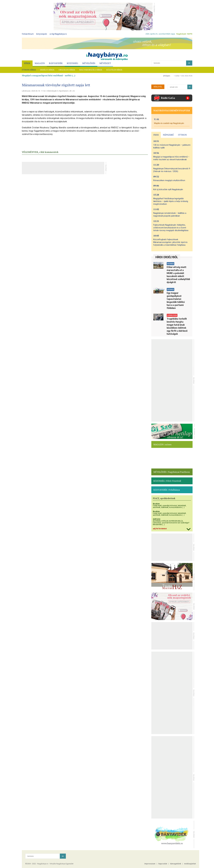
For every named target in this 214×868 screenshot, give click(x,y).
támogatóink (176, 864)
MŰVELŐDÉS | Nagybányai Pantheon (172, 472)
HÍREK (27, 63)
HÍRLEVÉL (158, 87)
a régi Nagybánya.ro (58, 34)
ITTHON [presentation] (182, 135)
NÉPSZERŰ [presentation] (168, 135)
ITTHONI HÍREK (29, 70)
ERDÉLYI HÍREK (47, 70)
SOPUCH (157, 519)
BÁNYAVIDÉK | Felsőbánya (167, 490)
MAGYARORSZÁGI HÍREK (91, 70)
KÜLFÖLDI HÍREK (114, 70)
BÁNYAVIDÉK (56, 63)
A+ (71, 91)
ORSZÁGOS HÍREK (67, 70)
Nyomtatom (64, 91)
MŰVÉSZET (105, 63)
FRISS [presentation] (156, 135)
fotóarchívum (28, 34)
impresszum (150, 864)
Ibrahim (156, 504)
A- (74, 91)
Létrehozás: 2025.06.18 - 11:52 (34, 91)
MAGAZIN (40, 63)
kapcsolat (163, 864)
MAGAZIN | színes (162, 444)
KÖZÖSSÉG (72, 63)
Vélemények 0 (52, 91)
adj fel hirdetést (160, 529)
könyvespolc (42, 34)
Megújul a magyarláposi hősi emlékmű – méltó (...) (49, 75)
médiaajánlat (190, 864)
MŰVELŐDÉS (89, 63)
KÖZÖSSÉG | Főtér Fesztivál (167, 481)
